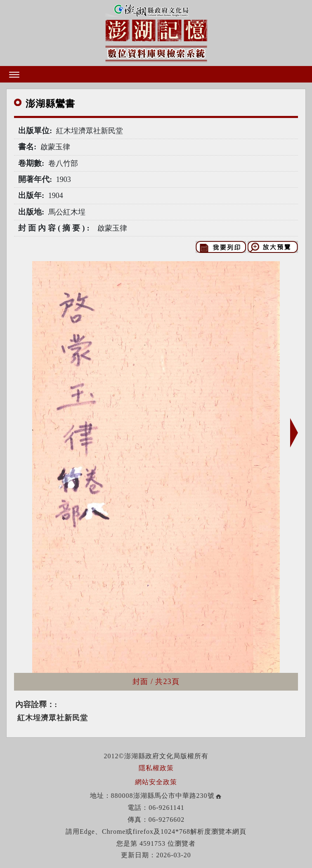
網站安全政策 (156, 782)
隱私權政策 (156, 768)
